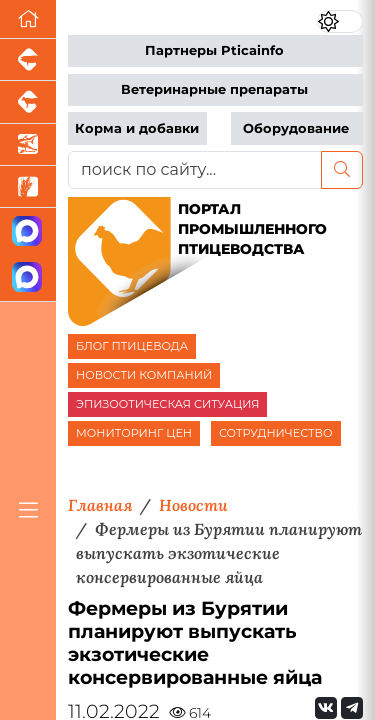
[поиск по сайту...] (195, 170)
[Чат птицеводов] (28, 277)
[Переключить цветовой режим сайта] (340, 21)
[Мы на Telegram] (352, 708)
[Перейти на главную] (28, 19)
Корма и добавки (137, 128)
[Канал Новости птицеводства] (28, 231)
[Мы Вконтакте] (326, 708)
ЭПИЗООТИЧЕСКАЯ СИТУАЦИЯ (167, 404)
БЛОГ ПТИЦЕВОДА (132, 346)
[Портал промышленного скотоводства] (28, 102)
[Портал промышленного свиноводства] (28, 60)
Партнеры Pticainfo (214, 50)
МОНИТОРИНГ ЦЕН (134, 433)
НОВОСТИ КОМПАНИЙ (144, 375)
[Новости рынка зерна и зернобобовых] (28, 187)
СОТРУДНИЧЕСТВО (276, 433)
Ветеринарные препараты (214, 89)
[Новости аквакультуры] (28, 145)
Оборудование (296, 128)
